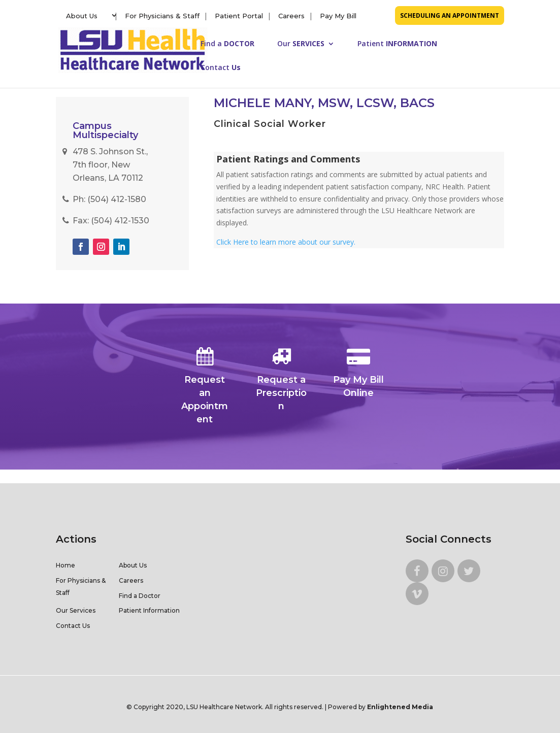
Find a (227, 44)
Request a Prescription (281, 380)
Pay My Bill (338, 16)
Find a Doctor (140, 596)
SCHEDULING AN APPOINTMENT (450, 15)
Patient (397, 44)
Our (301, 44)
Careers (291, 16)
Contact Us (73, 626)
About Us (82, 16)
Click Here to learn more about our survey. (286, 242)
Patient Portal (239, 16)
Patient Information (149, 610)
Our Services (76, 610)
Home (65, 565)
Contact (221, 68)
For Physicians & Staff (162, 16)
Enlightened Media (400, 707)
